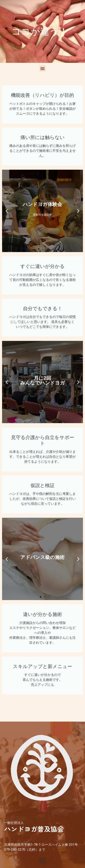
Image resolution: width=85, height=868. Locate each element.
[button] (43, 68)
